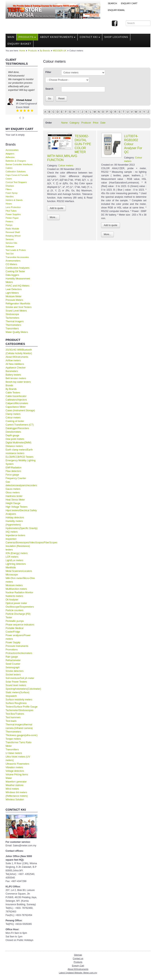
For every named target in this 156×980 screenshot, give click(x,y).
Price (96, 123)
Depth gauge (12, 435)
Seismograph (13, 667)
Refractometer (13, 660)
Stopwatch (11, 696)
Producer (86, 123)
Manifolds (11, 568)
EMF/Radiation (13, 468)
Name (64, 123)
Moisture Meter (14, 296)
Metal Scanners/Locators (19, 571)
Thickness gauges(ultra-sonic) (21, 735)
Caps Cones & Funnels (17, 175)
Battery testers (13, 375)
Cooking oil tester (15, 421)
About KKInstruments (58, 37)
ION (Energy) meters (17, 553)
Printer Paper (12, 218)
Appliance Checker (16, 368)
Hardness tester (14, 496)
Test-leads (11, 721)
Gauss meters (13, 489)
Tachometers (12, 318)
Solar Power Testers (16, 682)
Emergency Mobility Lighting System (20, 462)
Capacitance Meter (16, 407)
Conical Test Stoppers (16, 182)
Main (11, 37)
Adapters (10, 154)
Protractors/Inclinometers (19, 653)
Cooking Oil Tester (15, 271)
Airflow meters (13, 361)
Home (22, 51)
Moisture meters (14, 585)
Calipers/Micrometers (17, 403)
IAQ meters (12, 532)
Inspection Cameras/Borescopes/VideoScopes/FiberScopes (22, 541)
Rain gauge (12, 657)
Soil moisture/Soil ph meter (20, 678)
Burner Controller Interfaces (19, 164)
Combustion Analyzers (17, 268)
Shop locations (116, 37)
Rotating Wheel (13, 236)
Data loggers (12, 275)
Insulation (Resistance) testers (18, 548)
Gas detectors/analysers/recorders (21, 484)
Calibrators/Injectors (16, 400)
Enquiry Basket (19, 44)
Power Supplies (13, 214)
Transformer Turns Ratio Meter (19, 744)
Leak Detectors (14, 289)
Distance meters (14, 446)
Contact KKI (90, 37)
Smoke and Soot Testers (19, 307)
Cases (9, 179)
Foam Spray (12, 193)
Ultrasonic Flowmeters (17, 764)
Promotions (12, 650)
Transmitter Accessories (17, 257)
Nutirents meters (14, 596)
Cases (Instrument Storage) (20, 410)
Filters (9, 189)
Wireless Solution (15, 800)
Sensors (10, 239)
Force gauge (12, 475)
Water (9, 778)
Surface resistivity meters (19, 700)
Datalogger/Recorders (17, 428)
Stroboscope (12, 314)
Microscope (12, 575)
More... (53, 217)
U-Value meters (14, 753)
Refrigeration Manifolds (18, 304)
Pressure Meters (14, 300)
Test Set (10, 254)
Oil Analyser (12, 600)
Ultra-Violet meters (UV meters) (18, 758)
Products (27, 37)
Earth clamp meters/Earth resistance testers (19, 452)
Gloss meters (13, 493)
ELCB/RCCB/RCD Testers (19, 457)
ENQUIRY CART (129, 3)
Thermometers (13, 325)
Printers (9, 222)
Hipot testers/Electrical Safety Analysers (21, 512)
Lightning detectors (16, 564)
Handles (10, 197)
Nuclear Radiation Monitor (19, 593)
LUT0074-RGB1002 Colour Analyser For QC (133, 144)
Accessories (12, 150)
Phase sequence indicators (20, 625)
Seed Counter (13, 664)
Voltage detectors (15, 771)
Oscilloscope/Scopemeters (20, 607)
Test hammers (13, 717)
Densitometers (13, 432)
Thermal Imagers (15, 321)
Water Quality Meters (17, 332)
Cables (9, 168)
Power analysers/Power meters (18, 637)
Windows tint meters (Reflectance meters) (17, 794)
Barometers (12, 371)
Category (75, 123)
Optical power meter (16, 603)
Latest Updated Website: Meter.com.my (78, 973)
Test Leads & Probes (16, 250)
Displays (10, 186)
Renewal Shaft (13, 232)
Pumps (9, 225)
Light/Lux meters (14, 560)
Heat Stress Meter (15, 500)
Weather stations (15, 785)
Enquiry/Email (116, 10)
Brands (9, 385)
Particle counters (14, 610)
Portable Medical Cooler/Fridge (14, 630)
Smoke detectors (15, 671)
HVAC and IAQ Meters (18, 286)
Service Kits (11, 243)
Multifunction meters (16, 589)
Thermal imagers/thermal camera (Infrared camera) (19, 726)
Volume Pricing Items (17, 775)
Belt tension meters (16, 378)
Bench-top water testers (18, 382)
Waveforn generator (16, 782)
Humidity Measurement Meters (18, 280)
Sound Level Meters (16, 311)
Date (103, 123)
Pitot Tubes (11, 211)
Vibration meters (14, 767)
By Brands (45, 51)
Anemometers (13, 261)
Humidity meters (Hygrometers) (14, 523)
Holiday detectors (15, 518)
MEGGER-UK (60, 51)
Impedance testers (15, 535)
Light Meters (12, 293)
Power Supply (13, 642)
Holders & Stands (14, 200)
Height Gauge (13, 503)
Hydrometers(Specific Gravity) (21, 528)
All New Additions (15, 364)
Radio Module (12, 229)
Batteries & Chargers (16, 161)
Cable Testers (13, 393)
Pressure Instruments (17, 646)
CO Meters (11, 264)
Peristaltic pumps (15, 621)
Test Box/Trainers (15, 714)
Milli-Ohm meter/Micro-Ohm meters (20, 580)
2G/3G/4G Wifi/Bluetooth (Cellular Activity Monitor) (19, 352)
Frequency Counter (16, 478)
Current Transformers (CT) (20, 425)
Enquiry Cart (78, 966)
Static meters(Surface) (17, 692)
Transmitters (12, 329)
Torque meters (13, 739)
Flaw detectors (13, 471)
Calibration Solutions (16, 172)
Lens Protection (13, 207)
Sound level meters (16, 685)
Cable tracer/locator (16, 396)
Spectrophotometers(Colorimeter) (22, 689)
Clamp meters (13, 414)
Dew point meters (15, 439)
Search (112, 3)
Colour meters (13, 418)
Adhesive (10, 157)
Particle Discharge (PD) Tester (18, 616)
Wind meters (12, 789)
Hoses (9, 204)
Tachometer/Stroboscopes (19, 710)
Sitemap (78, 955)
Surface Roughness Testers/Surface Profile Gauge (21, 705)
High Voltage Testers (17, 507)
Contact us (78, 958)
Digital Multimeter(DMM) (18, 443)
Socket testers (13, 675)
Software (10, 246)
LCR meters (12, 557)
